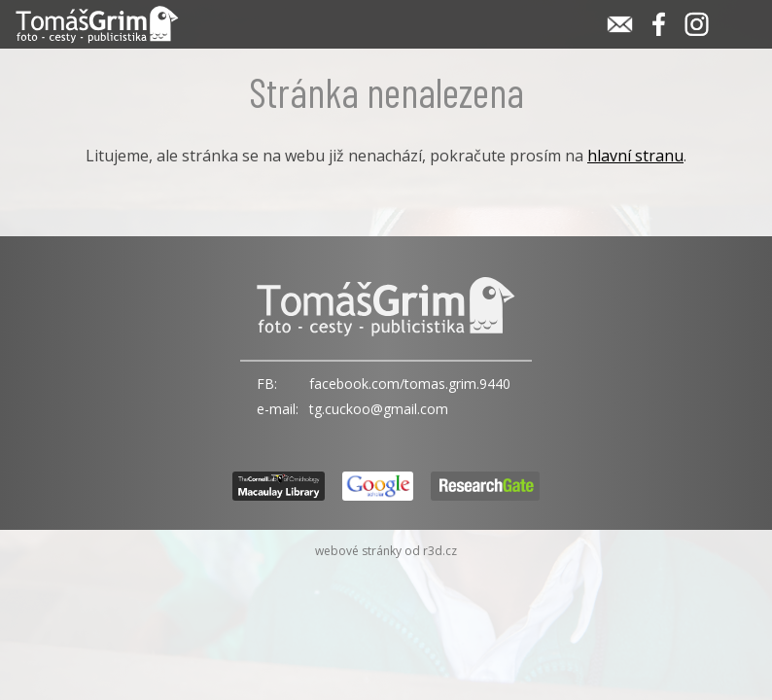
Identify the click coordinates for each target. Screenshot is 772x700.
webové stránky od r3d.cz (386, 551)
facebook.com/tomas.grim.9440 (410, 384)
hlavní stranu (635, 156)
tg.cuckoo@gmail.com (379, 409)
